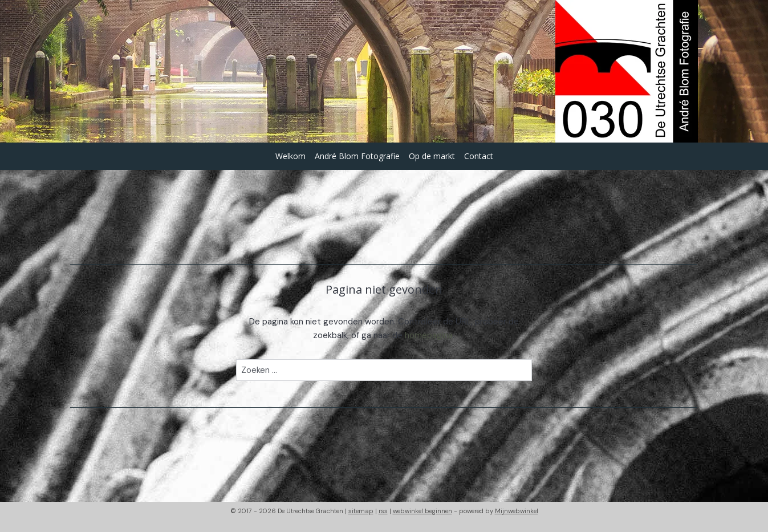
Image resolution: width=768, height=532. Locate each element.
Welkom (290, 156)
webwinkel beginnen (422, 511)
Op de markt (432, 156)
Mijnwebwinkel (517, 511)
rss (383, 511)
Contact (479, 156)
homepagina (429, 335)
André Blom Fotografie (357, 156)
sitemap (361, 511)
